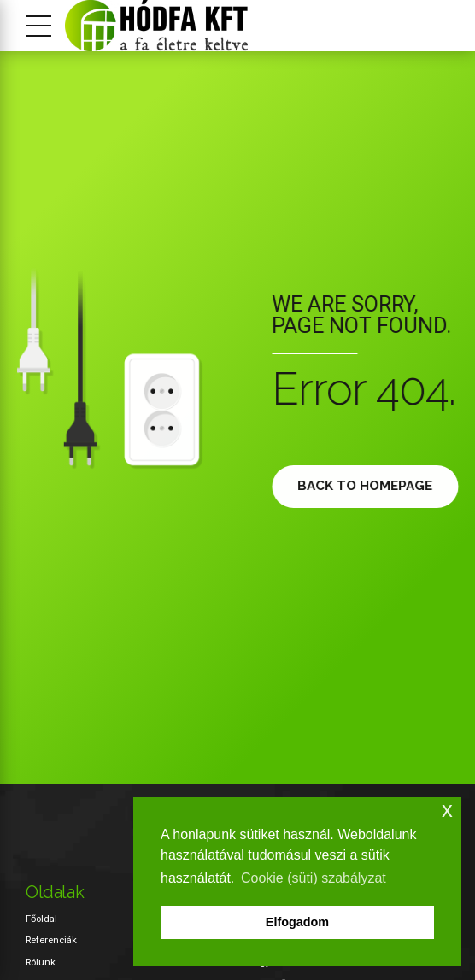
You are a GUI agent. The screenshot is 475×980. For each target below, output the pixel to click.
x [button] (447, 810)
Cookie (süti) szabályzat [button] (314, 878)
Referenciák (51, 940)
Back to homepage (370, 486)
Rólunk (41, 962)
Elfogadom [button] (297, 922)
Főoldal (41, 919)
